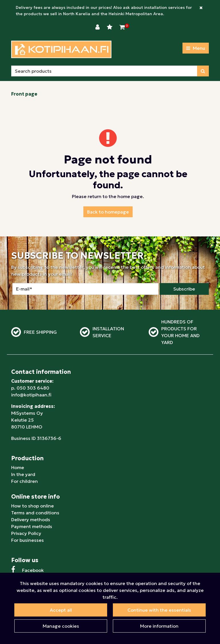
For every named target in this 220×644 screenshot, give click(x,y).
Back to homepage (108, 212)
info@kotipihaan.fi (31, 395)
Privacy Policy (26, 533)
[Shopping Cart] (122, 27)
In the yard (23, 474)
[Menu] (196, 48)
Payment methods (32, 526)
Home (18, 467)
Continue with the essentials (159, 610)
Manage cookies (61, 626)
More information (159, 626)
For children (24, 481)
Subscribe (184, 289)
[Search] (104, 71)
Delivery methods (31, 519)
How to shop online (33, 506)
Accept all (61, 610)
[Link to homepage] (61, 49)
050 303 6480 (33, 388)
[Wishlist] (110, 27)
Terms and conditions (35, 513)
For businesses (27, 540)
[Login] (98, 27)
